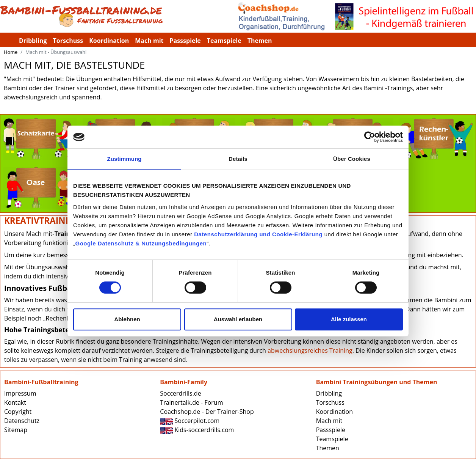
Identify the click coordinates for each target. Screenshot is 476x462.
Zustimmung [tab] (124, 159)
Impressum (20, 393)
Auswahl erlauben (238, 319)
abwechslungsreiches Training (310, 350)
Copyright (18, 412)
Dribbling (33, 41)
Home (11, 52)
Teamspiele (224, 41)
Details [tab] (238, 159)
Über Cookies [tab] (352, 159)
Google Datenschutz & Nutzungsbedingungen (141, 243)
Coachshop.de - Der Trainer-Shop (207, 412)
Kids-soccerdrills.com (197, 430)
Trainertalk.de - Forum (191, 402)
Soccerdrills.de (180, 393)
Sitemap (16, 430)
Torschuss (68, 41)
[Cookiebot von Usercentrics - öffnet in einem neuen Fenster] (370, 137)
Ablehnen (127, 319)
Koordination (109, 41)
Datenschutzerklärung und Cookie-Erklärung (258, 234)
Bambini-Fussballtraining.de (119, 16)
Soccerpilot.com (190, 421)
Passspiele (185, 41)
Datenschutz (22, 421)
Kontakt (15, 402)
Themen (260, 41)
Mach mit (149, 41)
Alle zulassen (349, 319)
